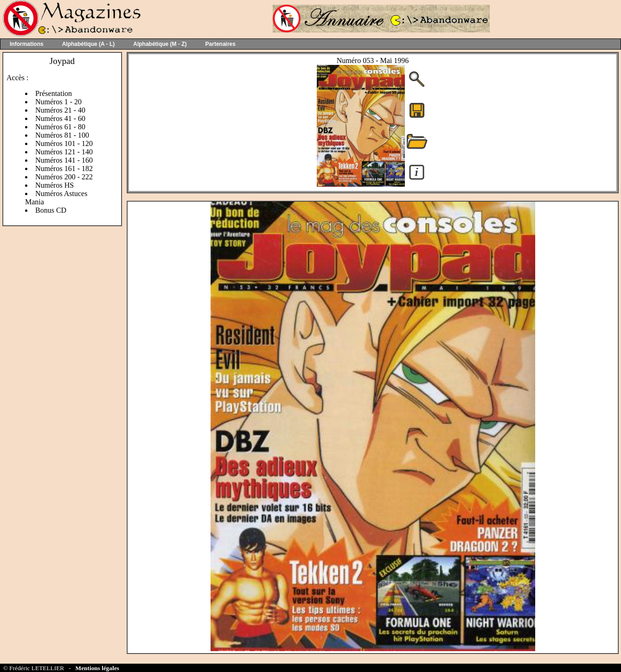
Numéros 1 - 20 (58, 102)
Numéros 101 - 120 (64, 143)
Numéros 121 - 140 (64, 152)
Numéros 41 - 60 (60, 118)
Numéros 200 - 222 (64, 177)
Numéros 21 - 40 (60, 110)
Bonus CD (51, 210)
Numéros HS (54, 185)
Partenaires (221, 44)
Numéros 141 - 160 (64, 160)
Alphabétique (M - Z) (160, 44)
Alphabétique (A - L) (89, 44)
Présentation (54, 93)
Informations (27, 44)
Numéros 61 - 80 (60, 127)
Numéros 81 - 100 (62, 135)
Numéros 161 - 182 (64, 168)
